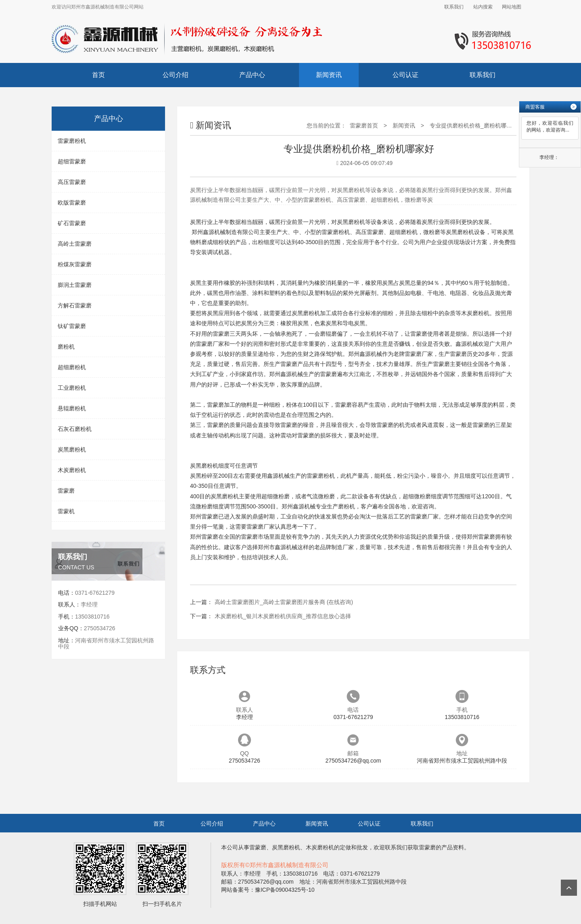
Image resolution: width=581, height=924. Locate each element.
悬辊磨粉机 (72, 408)
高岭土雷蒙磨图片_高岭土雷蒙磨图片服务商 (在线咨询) (284, 602)
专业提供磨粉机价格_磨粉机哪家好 (474, 125)
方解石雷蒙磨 (75, 305)
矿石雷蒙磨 (72, 223)
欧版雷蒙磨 (72, 203)
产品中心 (252, 75)
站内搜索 (483, 7)
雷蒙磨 (66, 491)
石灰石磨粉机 (75, 429)
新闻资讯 (329, 75)
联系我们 (454, 7)
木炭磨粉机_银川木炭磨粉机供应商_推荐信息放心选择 (283, 616)
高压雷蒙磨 (72, 182)
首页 (98, 75)
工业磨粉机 (72, 388)
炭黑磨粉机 (72, 449)
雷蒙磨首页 (364, 125)
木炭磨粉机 (72, 470)
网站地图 (512, 7)
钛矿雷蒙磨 (72, 326)
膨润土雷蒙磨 (75, 285)
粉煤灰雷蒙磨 (75, 264)
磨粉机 (66, 347)
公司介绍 (176, 75)
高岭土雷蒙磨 (75, 244)
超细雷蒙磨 (72, 161)
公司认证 (405, 75)
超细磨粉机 (72, 367)
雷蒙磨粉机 (72, 141)
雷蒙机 (66, 511)
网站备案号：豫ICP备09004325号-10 (268, 890)
